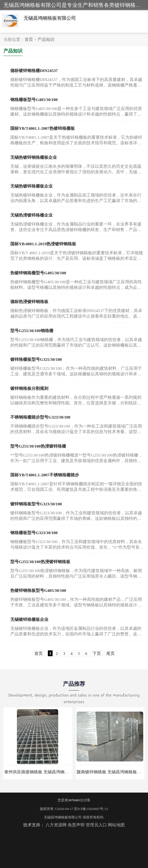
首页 (29, 39)
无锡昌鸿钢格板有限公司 (63, 817)
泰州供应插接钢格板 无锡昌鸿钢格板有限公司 (47, 772)
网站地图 (116, 825)
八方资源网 (56, 825)
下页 (97, 653)
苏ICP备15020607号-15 (91, 809)
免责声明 (76, 825)
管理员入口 (96, 825)
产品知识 (46, 39)
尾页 (110, 653)
